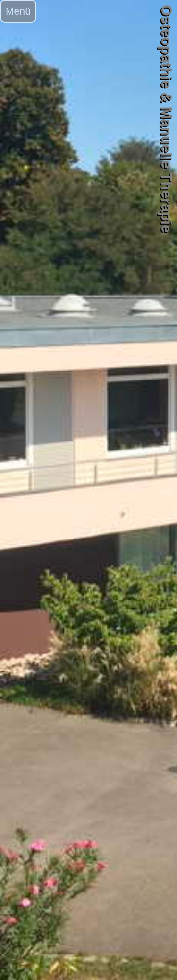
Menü (18, 11)
